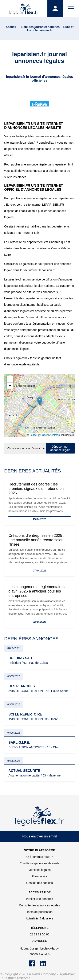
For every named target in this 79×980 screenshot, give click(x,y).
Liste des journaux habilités (40, 27)
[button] (39, 401)
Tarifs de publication (40, 912)
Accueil (11, 27)
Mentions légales (39, 870)
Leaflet (32, 435)
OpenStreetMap (51, 435)
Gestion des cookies (39, 883)
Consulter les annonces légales (39, 905)
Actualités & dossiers (40, 918)
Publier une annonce (39, 899)
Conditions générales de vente (39, 863)
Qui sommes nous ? (39, 857)
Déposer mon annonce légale (60, 448)
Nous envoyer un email (40, 836)
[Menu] (71, 8)
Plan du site (39, 876)
